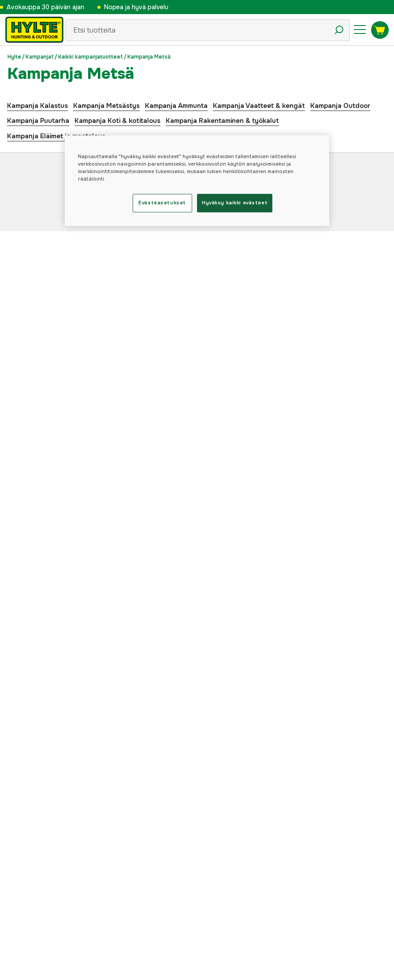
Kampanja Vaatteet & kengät (259, 106)
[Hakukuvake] (339, 30)
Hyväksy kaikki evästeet (235, 203)
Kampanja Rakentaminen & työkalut (222, 121)
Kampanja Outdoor (340, 106)
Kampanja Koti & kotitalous (117, 121)
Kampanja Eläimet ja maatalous (56, 136)
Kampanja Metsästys (106, 106)
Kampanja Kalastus (37, 106)
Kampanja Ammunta (176, 106)
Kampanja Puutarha (38, 121)
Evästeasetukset (162, 203)
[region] (197, 181)
